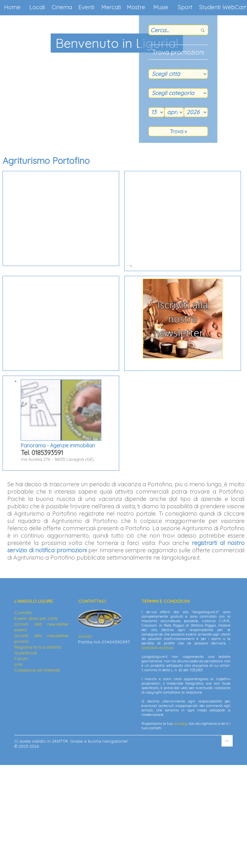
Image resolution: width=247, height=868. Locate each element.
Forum (21, 658)
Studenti (210, 7)
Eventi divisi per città (36, 618)
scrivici (85, 636)
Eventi (86, 7)
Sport (185, 7)
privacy (180, 724)
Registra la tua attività (38, 647)
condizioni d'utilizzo (157, 648)
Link (18, 664)
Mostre (136, 7)
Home (12, 7)
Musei (161, 7)
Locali (37, 7)
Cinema (62, 7)
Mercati (111, 7)
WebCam (235, 7)
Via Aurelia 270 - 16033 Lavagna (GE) (61, 421)
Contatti (23, 613)
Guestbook (26, 653)
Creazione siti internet (37, 670)
